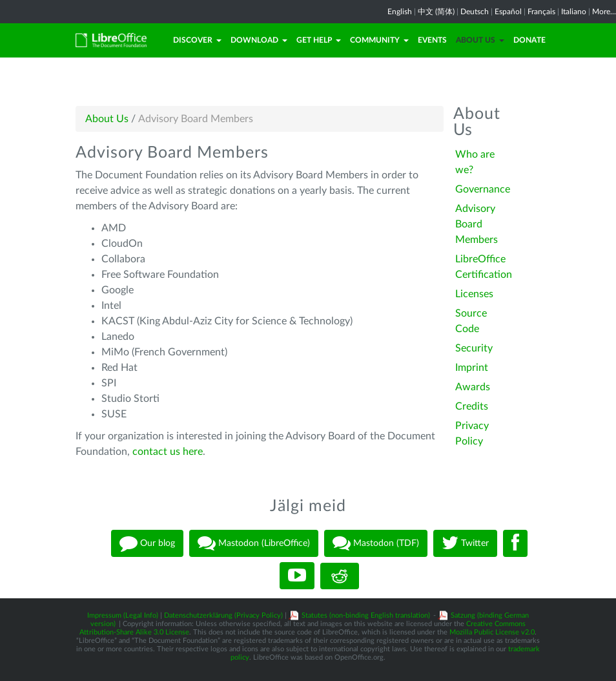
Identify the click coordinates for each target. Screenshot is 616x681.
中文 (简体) (436, 12)
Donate (529, 40)
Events (432, 40)
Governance (483, 189)
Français (541, 12)
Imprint (472, 368)
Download (259, 40)
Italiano (574, 12)
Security (474, 348)
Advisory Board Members (477, 224)
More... (604, 12)
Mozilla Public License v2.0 (492, 632)
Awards (473, 387)
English (400, 12)
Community (379, 40)
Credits (472, 406)
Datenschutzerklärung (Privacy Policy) (223, 615)
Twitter (465, 543)
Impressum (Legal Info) (123, 615)
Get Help (319, 40)
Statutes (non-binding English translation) (366, 615)
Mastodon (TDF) (376, 543)
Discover (197, 40)
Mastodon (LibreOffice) (254, 543)
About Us (480, 40)
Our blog (147, 543)
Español (508, 12)
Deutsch (475, 12)
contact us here (168, 452)
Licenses (474, 294)
